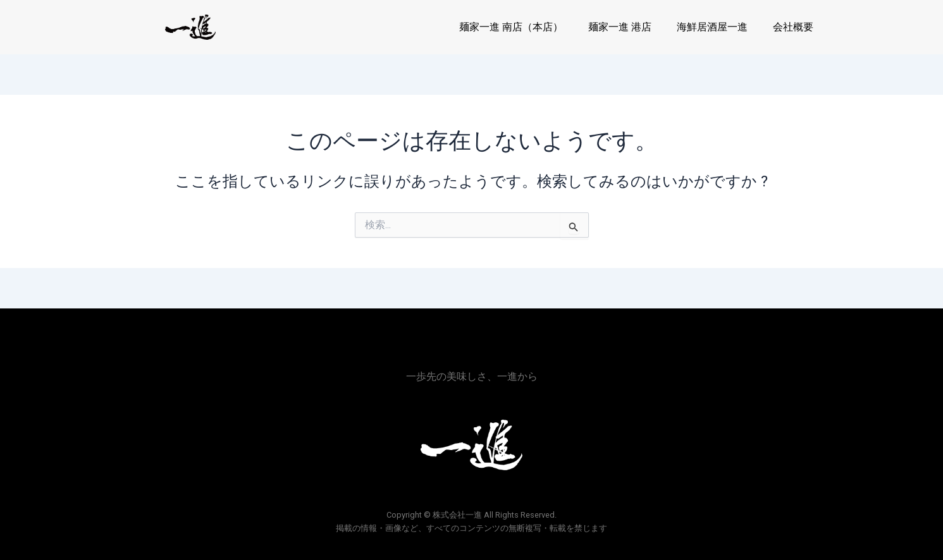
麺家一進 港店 (620, 27)
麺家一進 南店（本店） (511, 27)
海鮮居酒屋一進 (712, 27)
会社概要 (793, 27)
